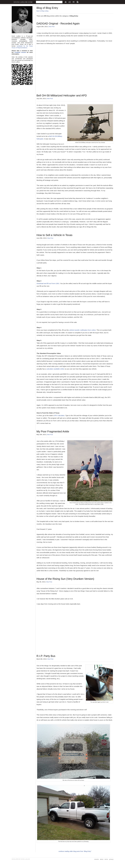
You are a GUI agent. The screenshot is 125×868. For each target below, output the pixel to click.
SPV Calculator (59, 415)
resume (96, 859)
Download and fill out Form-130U (48, 283)
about (102, 859)
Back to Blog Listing (42, 11)
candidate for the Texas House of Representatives (22, 47)
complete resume (20, 52)
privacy (111, 859)
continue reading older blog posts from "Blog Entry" (75, 851)
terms (106, 859)
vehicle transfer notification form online (82, 330)
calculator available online (55, 369)
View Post (52, 27)
